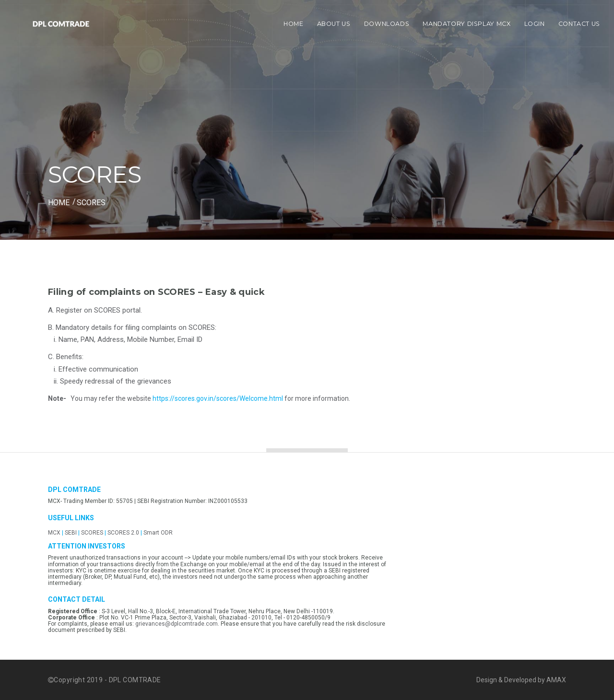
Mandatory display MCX (466, 24)
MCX (54, 533)
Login (535, 24)
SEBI (71, 533)
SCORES (92, 533)
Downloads (387, 24)
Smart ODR (158, 533)
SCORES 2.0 (124, 533)
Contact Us (579, 24)
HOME (59, 203)
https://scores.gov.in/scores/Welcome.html (218, 398)
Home (294, 24)
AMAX (556, 680)
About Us (334, 24)
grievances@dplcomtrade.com (177, 624)
